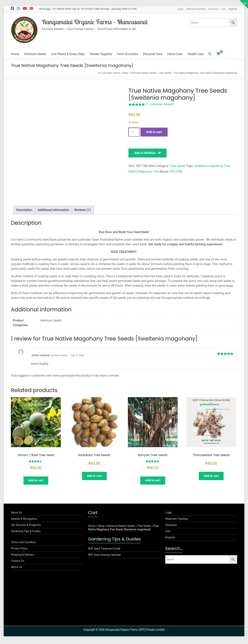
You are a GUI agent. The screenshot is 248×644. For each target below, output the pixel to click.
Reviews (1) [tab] (83, 210)
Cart (223, 9)
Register (233, 9)
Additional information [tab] (53, 210)
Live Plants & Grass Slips (68, 54)
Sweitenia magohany (208, 166)
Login (180, 9)
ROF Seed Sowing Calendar (105, 557)
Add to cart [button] (36, 481)
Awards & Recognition (24, 521)
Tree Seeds (165, 73)
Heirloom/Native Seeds (144, 73)
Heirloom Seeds (35, 54)
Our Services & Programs (26, 527)
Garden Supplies (101, 54)
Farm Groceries (128, 54)
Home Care (175, 54)
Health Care (195, 54)
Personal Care (153, 54)
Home (15, 54)
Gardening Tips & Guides (26, 533)
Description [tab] (24, 210)
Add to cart (154, 132)
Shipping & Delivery (22, 557)
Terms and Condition (23, 544)
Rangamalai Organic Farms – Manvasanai (97, 22)
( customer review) (160, 104)
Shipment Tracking (196, 9)
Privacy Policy (19, 550)
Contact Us (18, 563)
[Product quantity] (134, 132)
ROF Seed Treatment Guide (104, 551)
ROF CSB (176, 172)
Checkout (213, 9)
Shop (125, 73)
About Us (16, 514)
